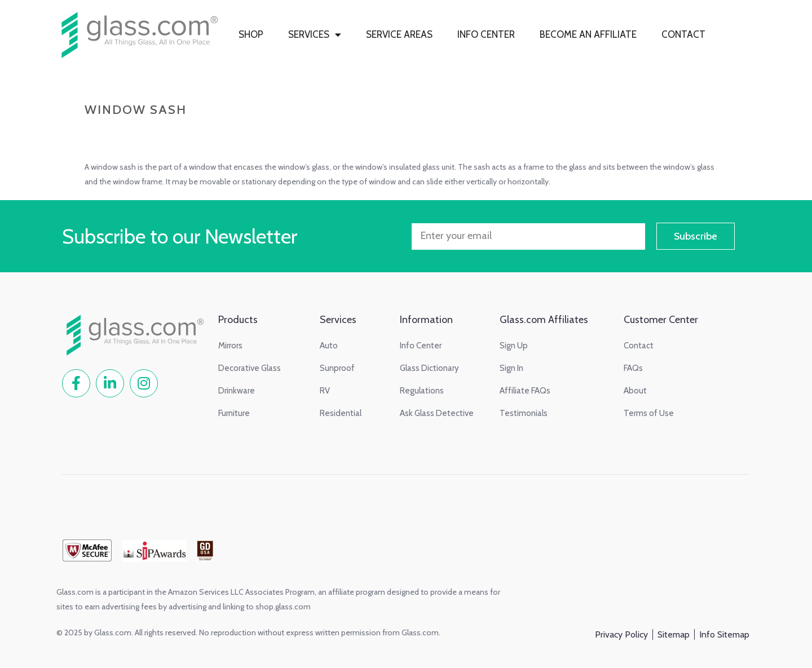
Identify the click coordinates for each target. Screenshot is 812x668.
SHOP (251, 34)
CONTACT (683, 34)
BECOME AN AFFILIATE (588, 34)
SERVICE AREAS (399, 34)
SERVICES (315, 35)
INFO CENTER (486, 34)
